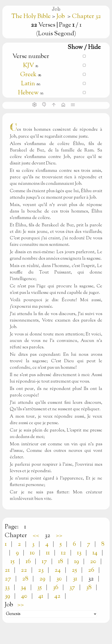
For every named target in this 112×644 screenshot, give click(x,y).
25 (74, 570)
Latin (28, 84)
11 (48, 553)
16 (28, 562)
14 (95, 553)
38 (89, 588)
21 (7, 570)
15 (13, 562)
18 (61, 562)
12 (63, 553)
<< (36, 536)
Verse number (31, 56)
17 (44, 562)
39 (7, 596)
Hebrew (28, 93)
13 (79, 553)
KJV (28, 66)
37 (72, 588)
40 (24, 596)
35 (39, 588)
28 (25, 579)
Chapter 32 (86, 16)
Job (61, 16)
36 (56, 588)
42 (57, 596)
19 (77, 562)
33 (7, 588)
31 (75, 579)
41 (41, 596)
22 (24, 570)
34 (23, 588)
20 (93, 562)
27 (8, 579)
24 (58, 570)
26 (91, 570)
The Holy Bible (32, 16)
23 (41, 570)
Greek (28, 75)
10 (32, 553)
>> (59, 536)
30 (59, 579)
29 (42, 579)
